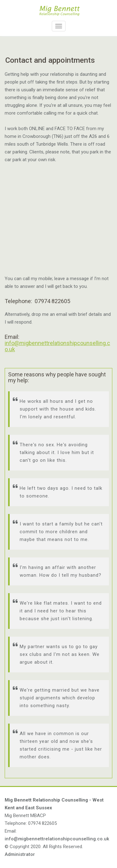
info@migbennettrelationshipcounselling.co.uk (57, 346)
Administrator (20, 854)
